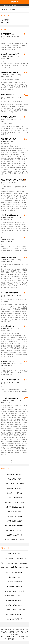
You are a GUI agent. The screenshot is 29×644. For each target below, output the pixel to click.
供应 (2, 5)
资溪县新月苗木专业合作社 (15, 586)
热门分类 (14, 5)
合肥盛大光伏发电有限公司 (15, 535)
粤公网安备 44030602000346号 (16, 639)
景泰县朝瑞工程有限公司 (15, 479)
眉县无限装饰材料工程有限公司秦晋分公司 (13, 180)
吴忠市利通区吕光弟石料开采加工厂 (15, 502)
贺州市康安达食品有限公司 (9, 326)
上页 (11, 460)
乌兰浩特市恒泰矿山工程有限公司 (15, 596)
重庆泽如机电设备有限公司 (9, 258)
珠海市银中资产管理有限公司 (15, 605)
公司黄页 (3, 10)
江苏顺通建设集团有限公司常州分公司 (15, 610)
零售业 (7, 23)
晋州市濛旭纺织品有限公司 (15, 474)
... (26, 460)
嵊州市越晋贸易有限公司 (8, 34)
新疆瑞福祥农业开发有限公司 (15, 582)
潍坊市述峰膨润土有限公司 (15, 619)
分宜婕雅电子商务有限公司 (9, 139)
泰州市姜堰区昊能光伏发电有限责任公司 (15, 558)
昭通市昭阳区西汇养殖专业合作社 (15, 507)
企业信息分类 (7, 5)
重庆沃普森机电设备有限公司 (9, 73)
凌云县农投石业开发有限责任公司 (15, 554)
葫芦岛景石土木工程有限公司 (15, 521)
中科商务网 (15, 2)
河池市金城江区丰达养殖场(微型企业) (14, 526)
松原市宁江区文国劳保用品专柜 (10, 380)
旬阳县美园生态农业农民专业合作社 (15, 484)
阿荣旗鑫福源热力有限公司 (15, 488)
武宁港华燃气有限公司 (15, 512)
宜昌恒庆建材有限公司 (7, 95)
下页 (11, 463)
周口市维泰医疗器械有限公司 (9, 293)
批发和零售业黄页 (11, 10)
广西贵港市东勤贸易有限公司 (9, 398)
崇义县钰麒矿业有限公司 (15, 577)
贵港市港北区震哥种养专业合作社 (15, 591)
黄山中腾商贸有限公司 (7, 361)
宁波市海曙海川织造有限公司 (15, 516)
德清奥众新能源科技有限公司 (15, 572)
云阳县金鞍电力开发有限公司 (15, 498)
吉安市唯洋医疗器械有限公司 (9, 215)
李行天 (3, 237)
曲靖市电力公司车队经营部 (9, 117)
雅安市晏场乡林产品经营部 (15, 493)
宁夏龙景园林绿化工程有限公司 (15, 530)
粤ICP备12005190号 (13, 637)
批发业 (3, 23)
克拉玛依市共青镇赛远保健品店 (10, 54)
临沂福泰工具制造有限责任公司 (15, 600)
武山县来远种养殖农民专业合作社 (15, 540)
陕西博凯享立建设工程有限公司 (15, 614)
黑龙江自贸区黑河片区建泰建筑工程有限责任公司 (15, 568)
